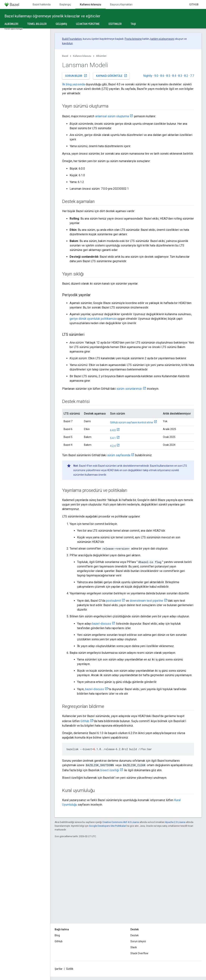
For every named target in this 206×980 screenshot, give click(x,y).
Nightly (148, 76)
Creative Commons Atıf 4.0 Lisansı (121, 822)
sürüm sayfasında (119, 455)
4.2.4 (113, 446)
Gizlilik (70, 969)
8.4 (174, 76)
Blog (57, 935)
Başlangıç (65, 4)
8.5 (168, 76)
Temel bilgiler (37, 24)
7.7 (192, 76)
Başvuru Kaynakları (121, 4)
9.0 (156, 76)
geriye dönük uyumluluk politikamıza (93, 319)
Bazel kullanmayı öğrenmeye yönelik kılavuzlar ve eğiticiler (52, 16)
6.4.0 (113, 430)
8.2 (186, 76)
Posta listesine (133, 39)
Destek (135, 935)
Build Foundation (72, 39)
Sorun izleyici (138, 941)
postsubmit (113, 601)
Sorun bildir (76, 76)
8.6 (162, 76)
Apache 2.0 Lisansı (175, 822)
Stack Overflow (139, 953)
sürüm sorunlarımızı (129, 389)
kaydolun (67, 43)
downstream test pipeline (146, 601)
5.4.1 (113, 438)
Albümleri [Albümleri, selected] (11, 24)
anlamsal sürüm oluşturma (112, 116)
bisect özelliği (110, 770)
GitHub (194, 4)
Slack (134, 947)
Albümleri (101, 56)
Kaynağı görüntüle (112, 76)
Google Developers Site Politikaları (108, 826)
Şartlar (59, 969)
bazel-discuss (102, 624)
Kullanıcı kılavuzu (82, 56)
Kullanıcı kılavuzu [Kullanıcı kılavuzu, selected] (90, 4)
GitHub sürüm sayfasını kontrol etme (132, 422)
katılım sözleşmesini (162, 39)
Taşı (133, 24)
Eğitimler (115, 24)
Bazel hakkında (42, 4)
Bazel (65, 56)
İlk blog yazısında (74, 84)
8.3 (180, 76)
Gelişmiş (61, 24)
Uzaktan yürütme (88, 24)
